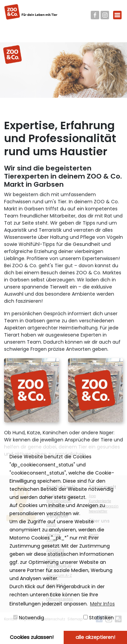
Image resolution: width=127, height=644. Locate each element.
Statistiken (99, 618)
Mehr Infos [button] (102, 604)
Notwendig (29, 618)
